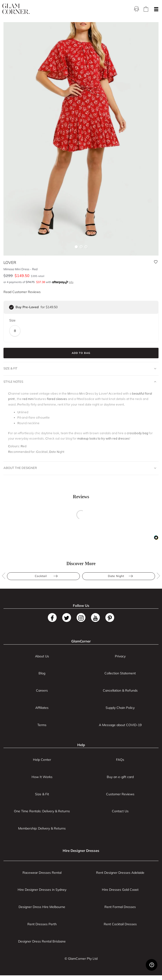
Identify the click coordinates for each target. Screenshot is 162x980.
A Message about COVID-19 (120, 725)
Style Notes (80, 382)
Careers (42, 690)
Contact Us (120, 811)
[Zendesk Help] (152, 965)
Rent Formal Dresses (120, 907)
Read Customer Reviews (22, 292)
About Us (42, 656)
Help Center (42, 760)
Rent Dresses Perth (42, 924)
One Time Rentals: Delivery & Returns (42, 811)
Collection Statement (120, 673)
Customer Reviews (120, 794)
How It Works (42, 777)
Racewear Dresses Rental (42, 873)
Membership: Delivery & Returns (42, 828)
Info (71, 282)
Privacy (120, 656)
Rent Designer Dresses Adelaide (120, 873)
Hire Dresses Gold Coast (120, 890)
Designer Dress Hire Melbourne (42, 907)
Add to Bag (81, 353)
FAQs (120, 760)
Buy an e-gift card (120, 777)
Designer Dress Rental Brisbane (42, 941)
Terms (42, 725)
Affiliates (42, 708)
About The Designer (80, 468)
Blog (42, 673)
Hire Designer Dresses (81, 851)
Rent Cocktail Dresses (120, 924)
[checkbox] (11, 307)
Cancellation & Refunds (120, 690)
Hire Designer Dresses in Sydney (42, 890)
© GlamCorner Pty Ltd (81, 959)
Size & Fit (80, 369)
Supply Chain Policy (120, 708)
